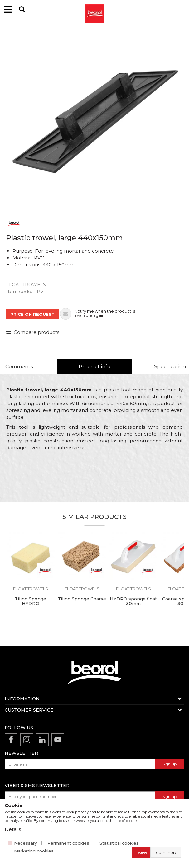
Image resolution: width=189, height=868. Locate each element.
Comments (19, 367)
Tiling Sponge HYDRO (30, 601)
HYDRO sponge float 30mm (133, 601)
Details (13, 829)
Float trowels (26, 285)
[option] (94, 121)
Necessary (26, 843)
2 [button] (95, 208)
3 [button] (110, 208)
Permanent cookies (68, 843)
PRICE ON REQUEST (32, 314)
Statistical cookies (119, 843)
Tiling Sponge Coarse (82, 599)
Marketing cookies (34, 851)
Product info (94, 367)
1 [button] (79, 208)
